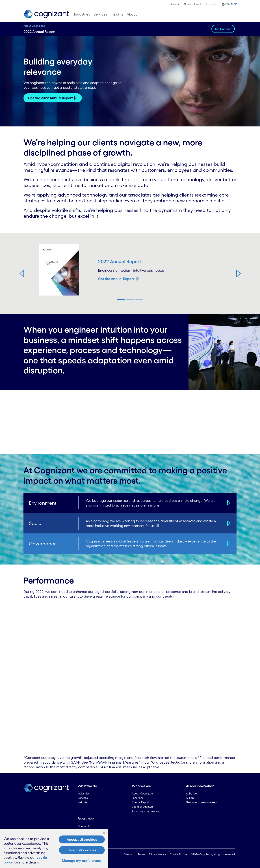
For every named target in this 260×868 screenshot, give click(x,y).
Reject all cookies (82, 850)
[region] (54, 848)
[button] (229, 4)
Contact (225, 29)
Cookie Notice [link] (178, 854)
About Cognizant (34, 26)
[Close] (104, 833)
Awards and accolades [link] (145, 811)
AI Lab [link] (190, 798)
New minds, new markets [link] (201, 802)
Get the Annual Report (116, 279)
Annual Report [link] (140, 802)
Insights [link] (82, 802)
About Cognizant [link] (142, 793)
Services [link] (83, 798)
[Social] (228, 523)
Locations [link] (138, 798)
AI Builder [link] (192, 793)
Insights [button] (117, 14)
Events (198, 4)
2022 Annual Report (120, 262)
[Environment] (228, 503)
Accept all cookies (82, 839)
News (187, 4)
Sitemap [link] (129, 854)
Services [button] (100, 14)
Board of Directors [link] (143, 807)
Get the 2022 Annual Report (50, 98)
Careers (176, 4)
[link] (46, 14)
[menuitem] (176, 4)
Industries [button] (82, 14)
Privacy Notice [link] (157, 854)
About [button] (132, 14)
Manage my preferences (82, 861)
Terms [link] (141, 854)
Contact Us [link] (84, 826)
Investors (212, 4)
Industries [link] (84, 793)
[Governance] (228, 543)
